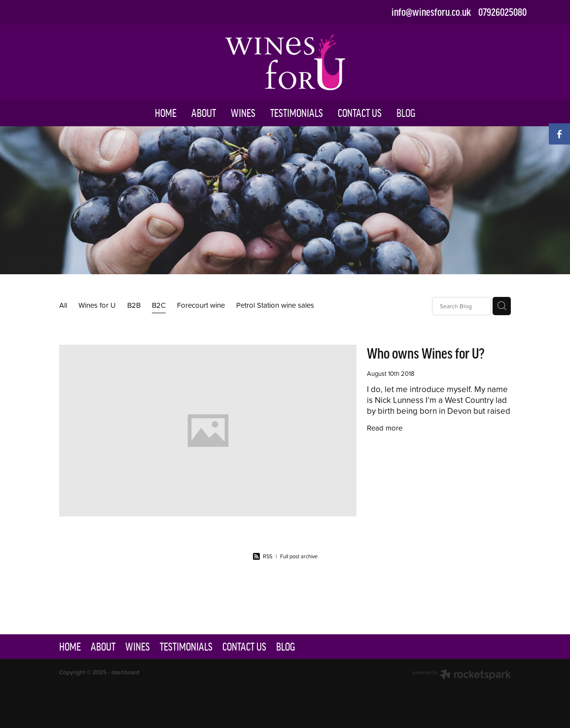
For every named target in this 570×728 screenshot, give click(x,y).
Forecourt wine (201, 305)
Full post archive (299, 556)
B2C (159, 305)
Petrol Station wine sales (275, 305)
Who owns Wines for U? (426, 354)
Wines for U (97, 305)
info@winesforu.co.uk (431, 12)
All (63, 305)
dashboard (125, 672)
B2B (134, 305)
